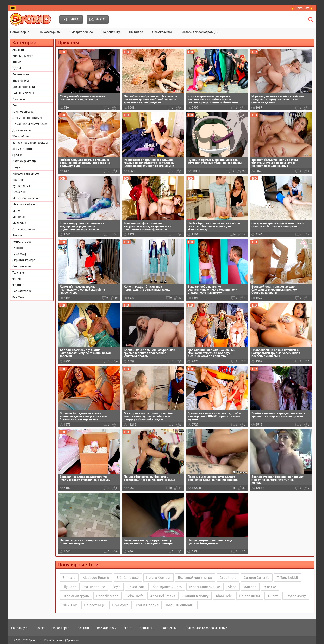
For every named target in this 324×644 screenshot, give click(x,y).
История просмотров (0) (200, 32)
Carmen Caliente (256, 578)
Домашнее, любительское (30, 124)
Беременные (21, 74)
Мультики (19, 223)
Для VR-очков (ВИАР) (27, 118)
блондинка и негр (167, 587)
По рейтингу (111, 32)
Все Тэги (18, 297)
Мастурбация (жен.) (26, 198)
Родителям (169, 628)
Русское (18, 248)
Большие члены (23, 93)
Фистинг (18, 285)
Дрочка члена (22, 130)
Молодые (19, 217)
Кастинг (18, 180)
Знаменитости (22, 149)
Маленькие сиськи (205, 587)
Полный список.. (180, 605)
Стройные (228, 578)
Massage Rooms (96, 578)
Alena (232, 587)
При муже (120, 605)
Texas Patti (137, 587)
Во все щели (250, 596)
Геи (15, 105)
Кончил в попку (196, 596)
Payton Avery (296, 596)
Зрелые (17, 155)
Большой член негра (195, 578)
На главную (19, 628)
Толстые (18, 272)
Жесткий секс (22, 136)
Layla (116, 587)
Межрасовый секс (25, 204)
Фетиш (17, 279)
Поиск (40, 628)
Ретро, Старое (22, 242)
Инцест (17, 167)
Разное (17, 235)
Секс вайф (19, 254)
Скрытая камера (24, 260)
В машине (19, 99)
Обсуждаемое (162, 32)
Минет (17, 211)
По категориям (49, 32)
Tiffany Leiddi (287, 578)
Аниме (17, 62)
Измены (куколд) (24, 161)
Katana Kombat (158, 578)
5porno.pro (35, 640)
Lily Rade (69, 587)
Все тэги (83, 628)
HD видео (136, 32)
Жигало (250, 587)
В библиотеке (128, 578)
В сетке (270, 587)
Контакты (147, 628)
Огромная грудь (76, 596)
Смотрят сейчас (81, 32)
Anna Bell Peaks (163, 596)
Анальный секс (23, 56)
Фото (128, 628)
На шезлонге (94, 587)
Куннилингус (21, 186)
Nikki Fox (70, 605)
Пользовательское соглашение (206, 628)
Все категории (22, 291)
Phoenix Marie (107, 596)
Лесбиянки (20, 192)
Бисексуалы (21, 81)
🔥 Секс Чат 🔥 (302, 8)
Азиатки (18, 50)
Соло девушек (22, 266)
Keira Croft (134, 596)
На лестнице (94, 605)
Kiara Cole (224, 596)
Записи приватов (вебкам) (30, 143)
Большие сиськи (24, 87)
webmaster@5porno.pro (66, 640)
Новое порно (20, 32)
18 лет (273, 596)
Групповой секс (23, 112)
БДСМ (17, 68)
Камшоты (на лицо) (26, 173)
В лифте (69, 578)
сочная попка (147, 605)
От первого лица (24, 229)
